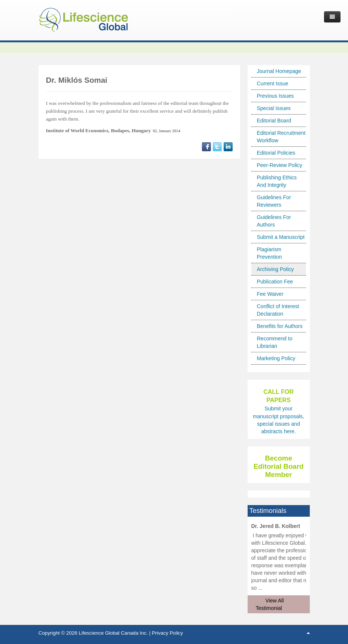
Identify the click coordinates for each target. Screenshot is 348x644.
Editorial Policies (276, 153)
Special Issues (274, 108)
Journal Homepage (279, 71)
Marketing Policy (276, 358)
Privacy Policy (167, 633)
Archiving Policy (276, 269)
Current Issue (273, 83)
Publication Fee (275, 282)
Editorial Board (274, 121)
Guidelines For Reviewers (274, 201)
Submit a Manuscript (281, 237)
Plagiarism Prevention (270, 253)
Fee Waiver (270, 294)
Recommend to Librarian (275, 342)
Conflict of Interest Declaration (278, 310)
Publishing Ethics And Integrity (277, 181)
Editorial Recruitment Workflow (281, 137)
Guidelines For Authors (274, 221)
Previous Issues (276, 96)
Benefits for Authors (280, 326)
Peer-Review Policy (280, 165)
